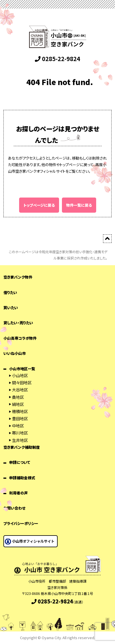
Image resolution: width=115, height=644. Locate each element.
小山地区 (20, 375)
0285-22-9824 (57, 59)
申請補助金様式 (22, 478)
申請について (20, 462)
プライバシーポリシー (21, 523)
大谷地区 (20, 390)
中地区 (18, 426)
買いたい (11, 308)
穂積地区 (20, 411)
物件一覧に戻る (79, 205)
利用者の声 (18, 493)
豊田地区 (20, 418)
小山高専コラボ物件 (20, 338)
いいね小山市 (15, 353)
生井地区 (20, 440)
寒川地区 (20, 433)
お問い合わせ (14, 508)
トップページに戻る (39, 205)
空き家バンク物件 (18, 277)
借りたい (10, 292)
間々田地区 (22, 383)
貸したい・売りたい (18, 323)
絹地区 (18, 404)
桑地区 (18, 397)
